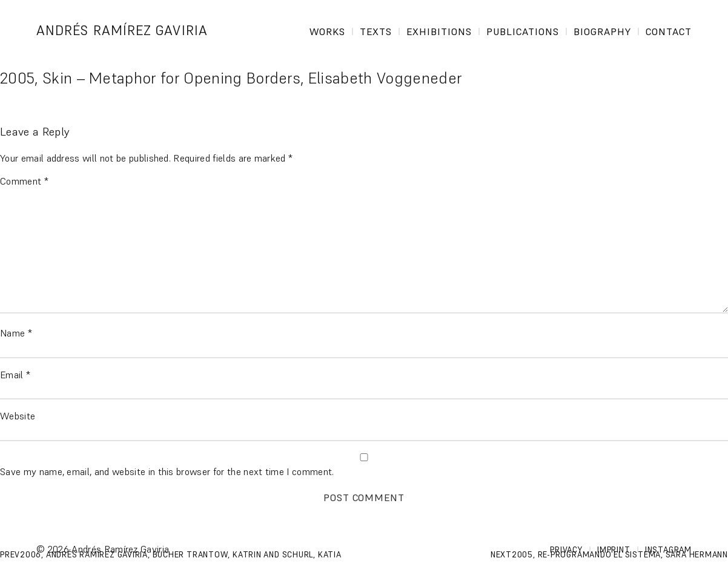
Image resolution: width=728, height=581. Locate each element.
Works (327, 31)
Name (16, 333)
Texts (376, 31)
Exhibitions (439, 31)
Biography (602, 31)
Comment (24, 181)
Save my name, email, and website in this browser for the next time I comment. (167, 471)
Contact (669, 31)
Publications (523, 31)
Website (18, 416)
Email (15, 375)
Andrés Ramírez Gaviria (122, 31)
